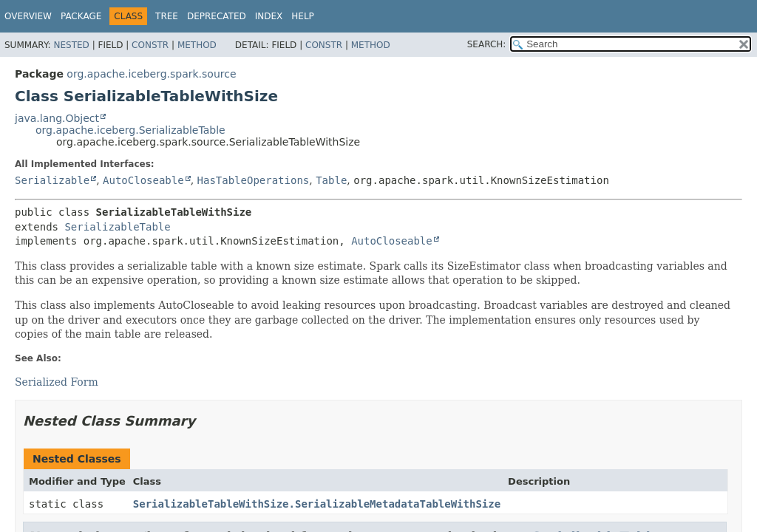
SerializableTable (117, 227)
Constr (150, 45)
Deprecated (217, 16)
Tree (167, 16)
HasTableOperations (254, 180)
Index (269, 16)
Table (331, 180)
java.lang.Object (57, 118)
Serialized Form (57, 382)
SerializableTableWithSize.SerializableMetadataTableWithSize (317, 504)
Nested (71, 45)
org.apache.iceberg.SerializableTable (130, 130)
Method (197, 45)
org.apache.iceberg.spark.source (151, 74)
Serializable (52, 180)
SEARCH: (487, 44)
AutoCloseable (143, 180)
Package (81, 16)
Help (303, 16)
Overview (28, 16)
